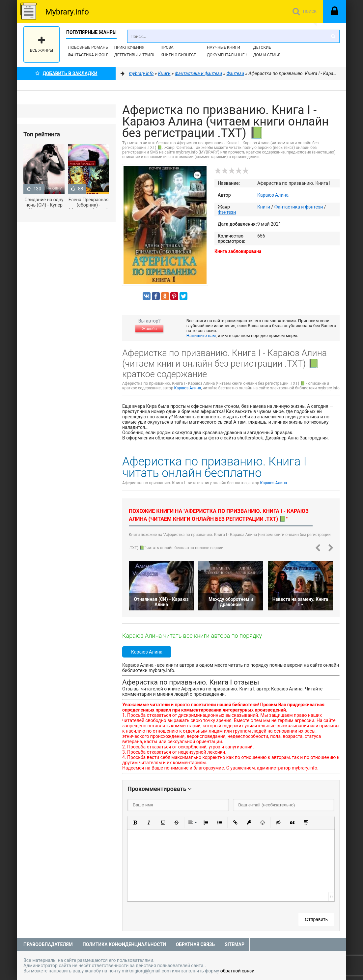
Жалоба (149, 329)
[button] (135, 823)
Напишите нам (201, 336)
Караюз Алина (273, 195)
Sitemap (235, 944)
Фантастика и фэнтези (92, 55)
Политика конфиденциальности (124, 944)
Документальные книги (233, 55)
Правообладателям (48, 944)
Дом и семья (267, 55)
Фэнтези (227, 212)
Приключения (129, 47)
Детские (262, 47)
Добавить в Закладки (66, 73)
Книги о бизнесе (178, 55)
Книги (264, 207)
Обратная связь (195, 944)
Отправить (316, 919)
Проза (167, 47)
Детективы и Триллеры (139, 55)
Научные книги (223, 47)
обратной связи (237, 971)
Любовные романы (88, 47)
